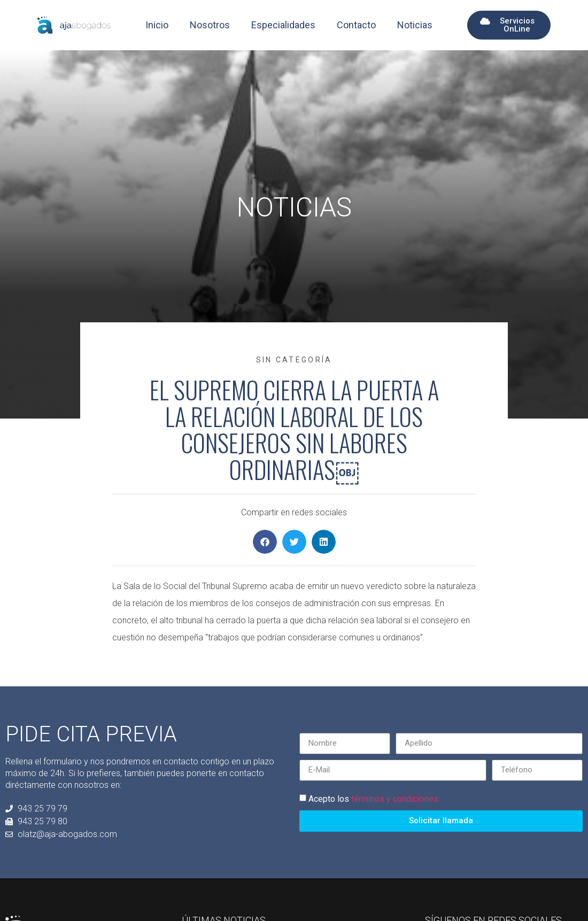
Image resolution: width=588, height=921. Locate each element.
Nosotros (210, 25)
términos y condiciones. (396, 798)
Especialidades (283, 25)
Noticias (415, 25)
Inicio (157, 25)
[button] (265, 542)
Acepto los (374, 798)
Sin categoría (294, 360)
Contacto (356, 25)
